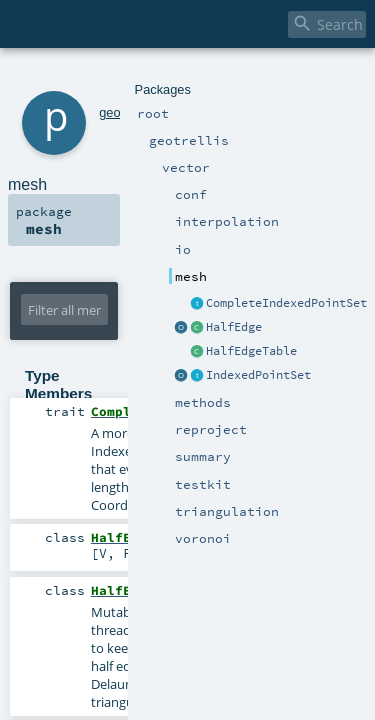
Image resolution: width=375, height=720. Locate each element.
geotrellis (97, 77)
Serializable (283, 697)
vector (144, 77)
